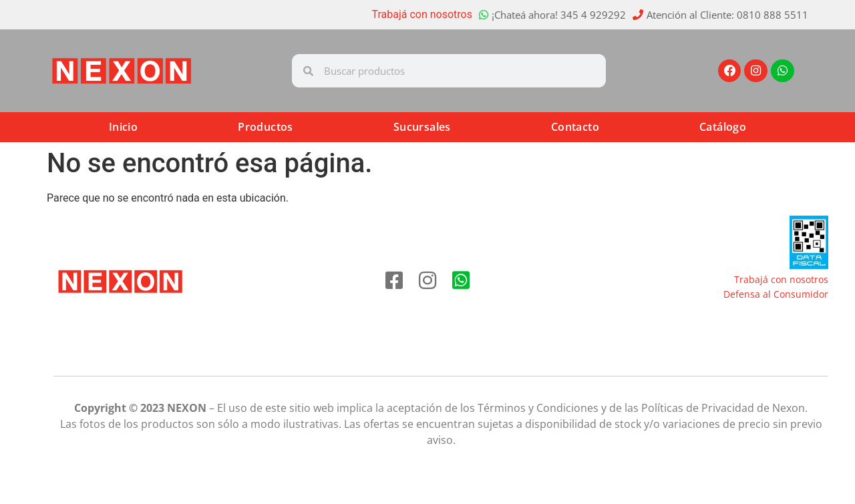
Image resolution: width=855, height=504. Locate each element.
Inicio (123, 127)
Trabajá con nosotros (422, 14)
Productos (266, 127)
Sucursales (422, 127)
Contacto (575, 127)
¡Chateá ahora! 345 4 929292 (559, 15)
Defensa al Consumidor (776, 294)
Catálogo (723, 127)
